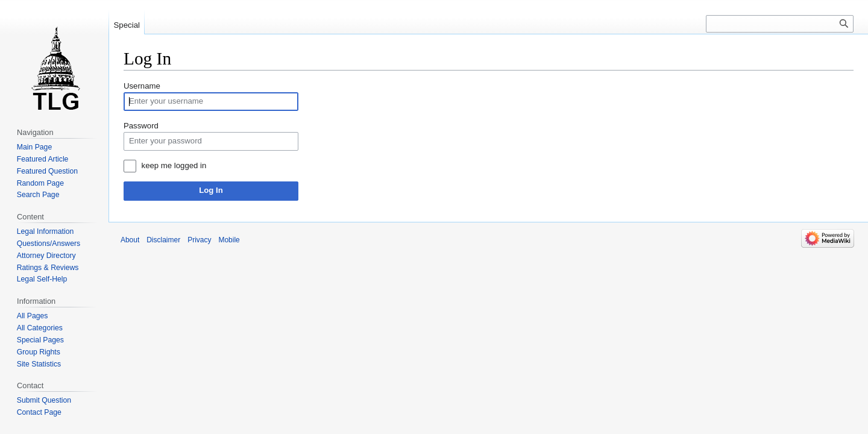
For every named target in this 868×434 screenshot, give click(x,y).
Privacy (199, 240)
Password (141, 126)
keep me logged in (174, 165)
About (130, 240)
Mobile (229, 240)
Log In (211, 190)
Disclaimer (163, 240)
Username (142, 86)
